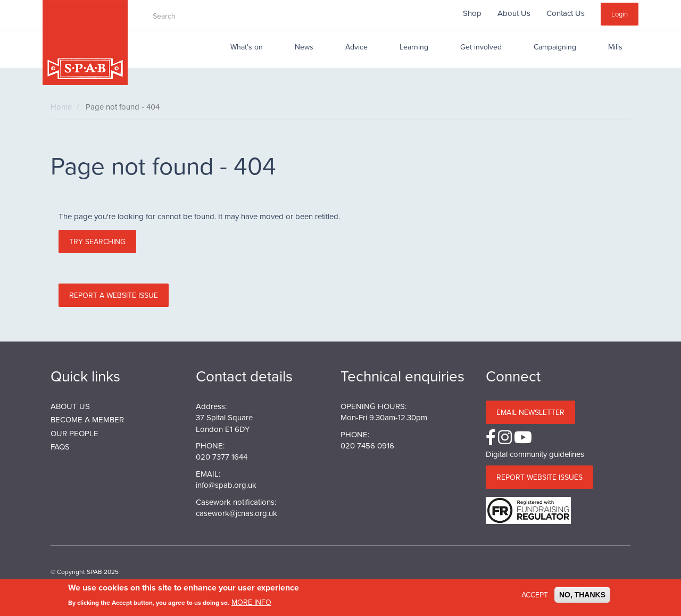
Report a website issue (114, 295)
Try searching (97, 242)
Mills (615, 47)
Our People (74, 433)
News (304, 47)
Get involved (481, 47)
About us (70, 406)
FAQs (60, 447)
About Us (514, 13)
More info (251, 603)
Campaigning (555, 47)
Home (61, 107)
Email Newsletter (530, 412)
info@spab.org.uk (226, 485)
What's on (247, 47)
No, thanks (582, 595)
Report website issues (539, 477)
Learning (414, 47)
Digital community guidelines (535, 454)
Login (620, 14)
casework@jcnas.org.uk (236, 513)
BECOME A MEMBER (87, 419)
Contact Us (566, 13)
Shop (472, 13)
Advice (356, 47)
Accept (535, 595)
